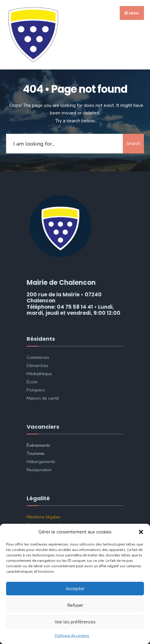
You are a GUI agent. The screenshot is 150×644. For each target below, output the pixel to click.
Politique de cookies (72, 636)
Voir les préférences (75, 622)
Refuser (75, 605)
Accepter (75, 589)
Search (133, 143)
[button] (141, 532)
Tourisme (36, 453)
